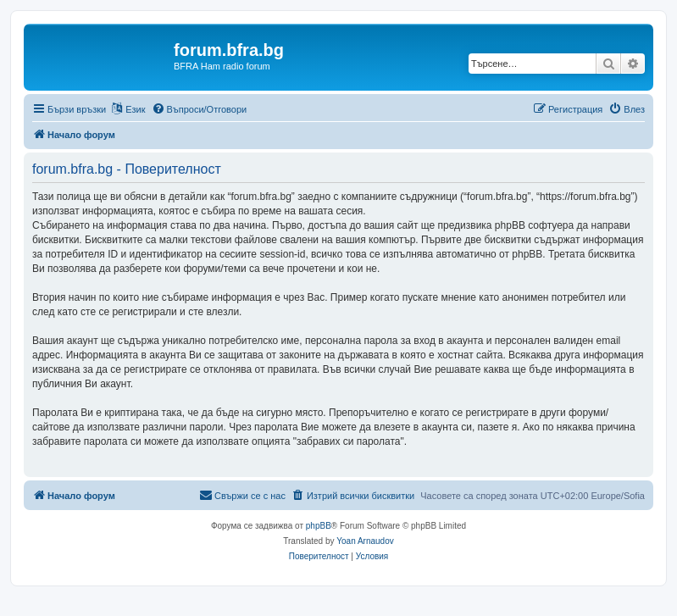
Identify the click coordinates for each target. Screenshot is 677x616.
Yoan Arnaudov (365, 541)
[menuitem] (200, 109)
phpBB (319, 526)
